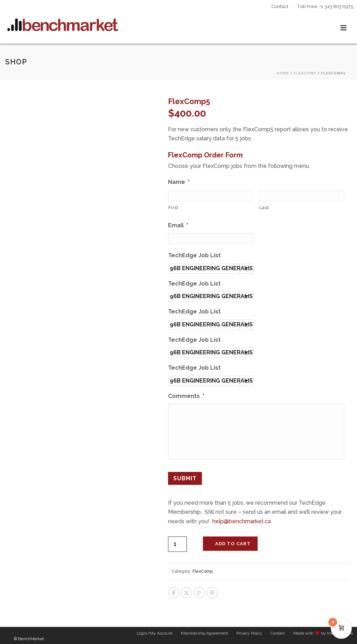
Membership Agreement (204, 634)
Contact (278, 634)
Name (179, 182)
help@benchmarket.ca (242, 517)
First (173, 208)
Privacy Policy (249, 634)
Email (178, 225)
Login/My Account (155, 634)
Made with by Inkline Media (323, 634)
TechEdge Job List (194, 255)
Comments (186, 396)
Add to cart (233, 539)
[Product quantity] (177, 540)
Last (264, 208)
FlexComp (305, 73)
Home (283, 73)
